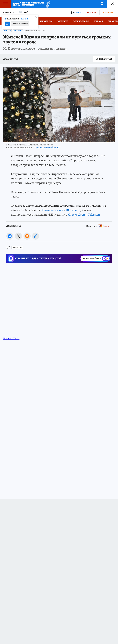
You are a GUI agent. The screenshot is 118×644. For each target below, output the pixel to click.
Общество (18, 31)
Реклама (92, 12)
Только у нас (46, 21)
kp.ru (106, 226)
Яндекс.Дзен (76, 215)
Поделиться (104, 59)
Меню (4, 4)
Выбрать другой (20, 24)
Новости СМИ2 (11, 338)
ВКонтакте (73, 210)
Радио (78, 12)
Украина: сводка (81, 21)
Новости (7, 31)
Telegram (94, 215)
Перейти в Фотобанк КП (47, 148)
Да (7, 24)
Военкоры (63, 21)
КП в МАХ (99, 21)
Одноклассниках (52, 210)
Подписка (108, 12)
